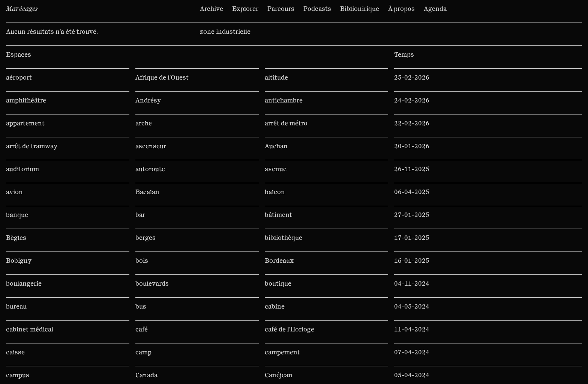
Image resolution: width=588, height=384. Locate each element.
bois (142, 261)
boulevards (152, 284)
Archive (211, 9)
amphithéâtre (26, 101)
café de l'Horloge (289, 330)
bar (140, 215)
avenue (276, 169)
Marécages (22, 9)
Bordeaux (279, 261)
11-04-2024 (412, 330)
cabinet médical (30, 330)
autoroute (150, 169)
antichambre (284, 101)
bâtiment (278, 215)
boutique (278, 284)
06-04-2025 (412, 192)
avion (14, 192)
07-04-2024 (412, 352)
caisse (15, 352)
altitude (276, 78)
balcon (275, 192)
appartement (25, 123)
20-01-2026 (412, 146)
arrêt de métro (286, 123)
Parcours (281, 9)
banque (17, 215)
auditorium (22, 169)
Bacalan (147, 192)
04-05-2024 (412, 307)
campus (18, 375)
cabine (275, 307)
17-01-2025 (412, 238)
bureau (16, 307)
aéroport (19, 78)
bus (141, 307)
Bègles (16, 238)
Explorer (245, 9)
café (142, 330)
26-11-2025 (412, 169)
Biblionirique (360, 9)
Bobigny (19, 261)
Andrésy (148, 101)
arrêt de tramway (32, 146)
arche (144, 123)
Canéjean (279, 375)
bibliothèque (283, 238)
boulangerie (24, 284)
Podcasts (317, 9)
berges (145, 238)
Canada (146, 375)
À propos (401, 9)
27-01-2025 (412, 215)
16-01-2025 (412, 261)
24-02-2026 (412, 101)
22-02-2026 (412, 123)
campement (282, 352)
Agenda (435, 9)
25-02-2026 (412, 78)
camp (143, 352)
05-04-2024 (412, 375)
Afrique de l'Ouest (162, 78)
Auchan (276, 146)
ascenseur (151, 146)
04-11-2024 (412, 284)
